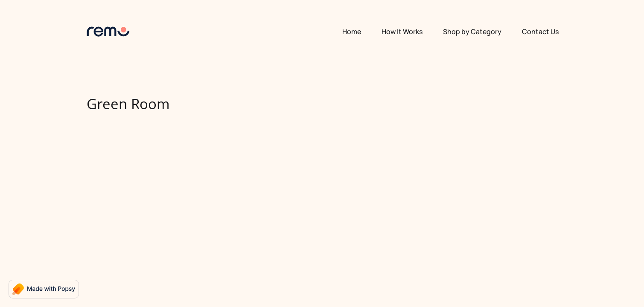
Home (352, 32)
